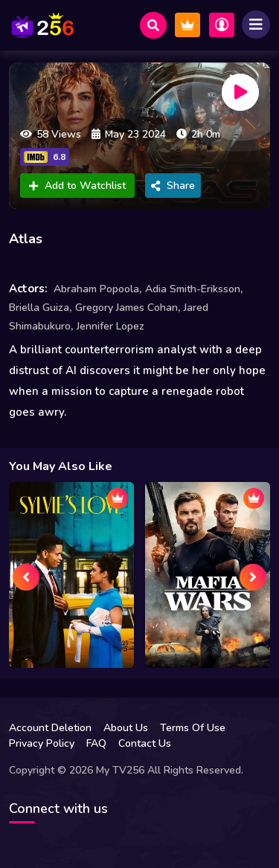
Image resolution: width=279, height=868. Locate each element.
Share (173, 186)
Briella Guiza (39, 308)
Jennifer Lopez (110, 326)
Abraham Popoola (96, 289)
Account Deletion (50, 728)
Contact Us (145, 743)
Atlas (26, 239)
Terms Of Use (193, 728)
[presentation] (26, 577)
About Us (126, 728)
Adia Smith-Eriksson (193, 289)
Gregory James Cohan (126, 308)
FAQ (96, 743)
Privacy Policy (42, 743)
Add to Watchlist (77, 186)
